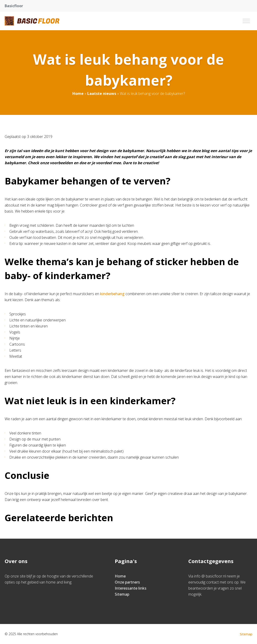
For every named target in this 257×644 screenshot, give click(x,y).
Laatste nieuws (102, 93)
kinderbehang (113, 294)
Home (78, 93)
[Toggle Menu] (246, 21)
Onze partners (127, 582)
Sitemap (122, 594)
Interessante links (131, 588)
